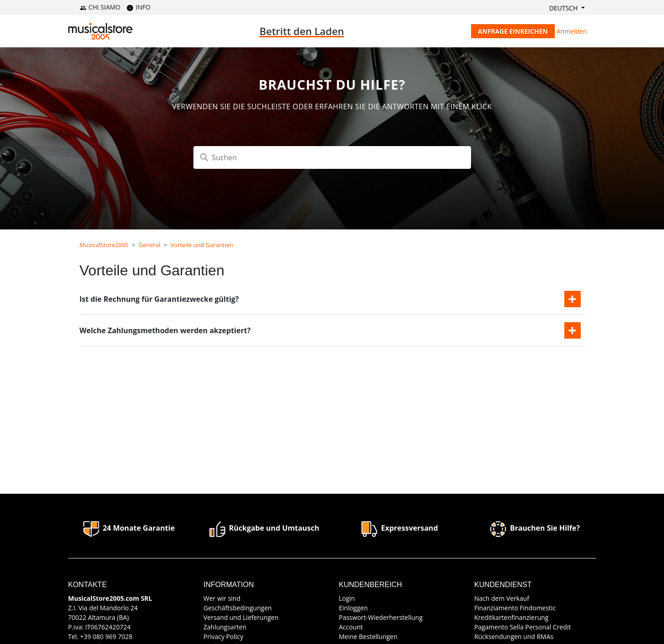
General (150, 245)
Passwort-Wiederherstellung (381, 617)
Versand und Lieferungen (241, 617)
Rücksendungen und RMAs (514, 636)
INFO (138, 7)
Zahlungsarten (225, 627)
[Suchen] (332, 157)
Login (347, 598)
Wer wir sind (222, 598)
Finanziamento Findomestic (515, 608)
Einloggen (354, 608)
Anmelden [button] (572, 31)
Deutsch (564, 8)
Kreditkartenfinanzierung (511, 617)
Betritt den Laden (302, 31)
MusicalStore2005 (104, 245)
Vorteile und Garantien (202, 245)
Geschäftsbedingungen (238, 608)
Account (351, 627)
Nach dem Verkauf (502, 598)
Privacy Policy (223, 636)
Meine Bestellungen (368, 636)
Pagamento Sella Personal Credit (522, 627)
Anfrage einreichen (513, 31)
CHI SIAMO (100, 7)
